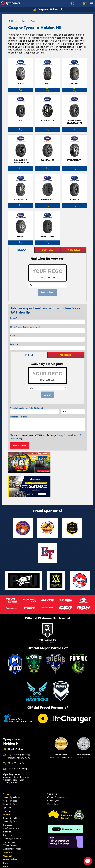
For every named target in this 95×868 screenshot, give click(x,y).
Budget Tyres (53, 775)
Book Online (10, 834)
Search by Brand (11, 778)
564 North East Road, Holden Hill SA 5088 (20, 730)
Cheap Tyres (53, 778)
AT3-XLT (74, 84)
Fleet (6, 837)
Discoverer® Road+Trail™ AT (74, 122)
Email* (13, 336)
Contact (8, 830)
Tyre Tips (7, 785)
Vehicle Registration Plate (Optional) (27, 408)
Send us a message (18, 743)
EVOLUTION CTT (74, 160)
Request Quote (20, 445)
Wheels (7, 789)
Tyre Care (8, 782)
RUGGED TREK (47, 199)
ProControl (21, 199)
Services (8, 799)
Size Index (52, 768)
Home (12, 21)
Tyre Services (9, 816)
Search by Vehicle (11, 772)
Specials (8, 826)
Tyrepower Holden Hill (48, 9)
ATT (21, 121)
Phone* (25, 327)
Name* (14, 318)
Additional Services (12, 823)
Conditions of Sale (35, 864)
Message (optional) (19, 417)
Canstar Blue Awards (57, 771)
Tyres (6, 768)
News (6, 841)
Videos (7, 844)
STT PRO (21, 237)
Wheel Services (10, 820)
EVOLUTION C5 (47, 160)
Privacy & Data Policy (19, 864)
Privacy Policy (63, 435)
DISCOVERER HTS (47, 121)
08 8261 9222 (16, 737)
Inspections (8, 809)
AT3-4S (21, 84)
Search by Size (10, 775)
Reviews (8, 848)
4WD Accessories (11, 803)
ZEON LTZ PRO (47, 237)
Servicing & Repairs (12, 813)
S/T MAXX (74, 199)
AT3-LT (47, 84)
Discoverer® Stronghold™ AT (21, 161)
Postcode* (15, 344)
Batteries (7, 806)
